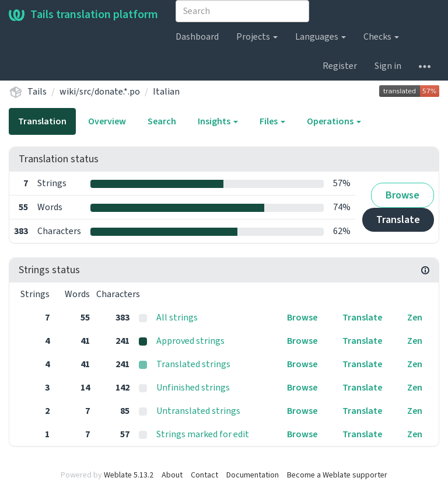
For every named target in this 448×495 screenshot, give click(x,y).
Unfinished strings (193, 388)
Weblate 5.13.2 (129, 475)
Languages (321, 37)
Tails (37, 92)
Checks (381, 37)
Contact (204, 475)
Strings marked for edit (203, 434)
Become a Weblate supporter (337, 475)
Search (162, 121)
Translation (42, 121)
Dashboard (197, 37)
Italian (166, 92)
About (172, 475)
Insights (218, 121)
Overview (107, 121)
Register (340, 66)
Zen (415, 318)
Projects (257, 37)
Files (272, 121)
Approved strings (190, 341)
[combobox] (242, 11)
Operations (334, 121)
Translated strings (193, 364)
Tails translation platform (83, 15)
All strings (177, 318)
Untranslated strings (198, 411)
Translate (398, 220)
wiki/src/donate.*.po (100, 92)
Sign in (388, 66)
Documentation (253, 475)
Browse (402, 195)
